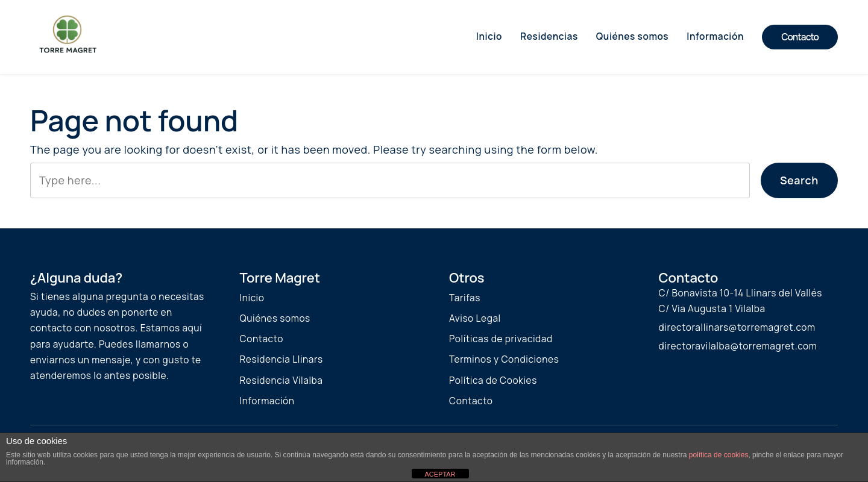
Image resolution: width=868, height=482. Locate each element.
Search (799, 180)
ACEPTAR (440, 474)
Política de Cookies (493, 380)
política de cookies (719, 455)
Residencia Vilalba (281, 380)
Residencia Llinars (281, 359)
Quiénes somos (275, 318)
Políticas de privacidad (501, 339)
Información (267, 401)
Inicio (252, 298)
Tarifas (465, 298)
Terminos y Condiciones (504, 359)
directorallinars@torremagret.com (737, 327)
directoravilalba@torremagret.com (738, 346)
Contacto (800, 37)
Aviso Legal (475, 318)
